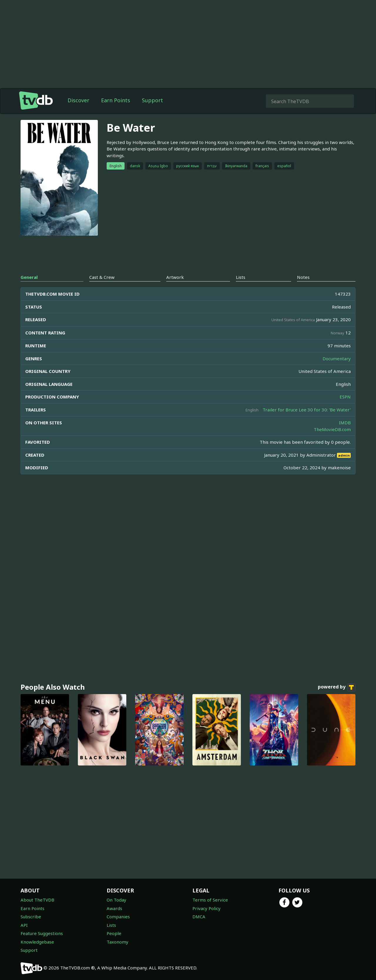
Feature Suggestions (42, 933)
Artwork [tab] (175, 277)
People (114, 933)
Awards (114, 908)
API (24, 925)
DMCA (199, 917)
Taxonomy (117, 942)
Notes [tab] (303, 277)
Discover (78, 100)
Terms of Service (210, 900)
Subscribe (31, 917)
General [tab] (29, 277)
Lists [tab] (241, 277)
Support (152, 100)
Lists (111, 925)
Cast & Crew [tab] (102, 277)
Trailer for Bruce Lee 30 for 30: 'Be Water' (307, 410)
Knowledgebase (37, 942)
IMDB (345, 423)
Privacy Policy (207, 908)
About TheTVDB (37, 900)
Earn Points (116, 100)
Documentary (337, 359)
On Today (116, 900)
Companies (118, 917)
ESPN (345, 397)
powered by (337, 687)
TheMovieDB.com (332, 429)
